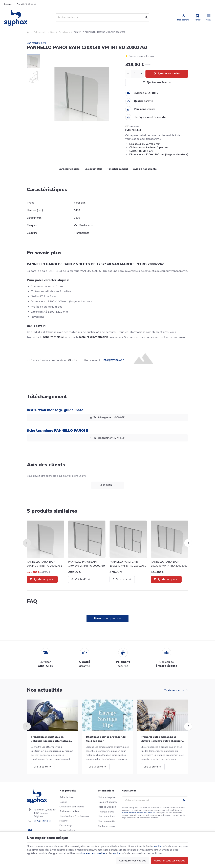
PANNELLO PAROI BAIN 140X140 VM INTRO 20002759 (87, 564)
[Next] (188, 543)
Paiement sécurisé (108, 802)
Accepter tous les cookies (170, 861)
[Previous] (27, 543)
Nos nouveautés (107, 821)
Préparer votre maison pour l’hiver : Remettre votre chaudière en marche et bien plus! (162, 739)
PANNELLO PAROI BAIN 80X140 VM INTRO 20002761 (44, 564)
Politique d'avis (106, 812)
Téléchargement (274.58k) (107, 438)
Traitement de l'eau (70, 811)
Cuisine (63, 802)
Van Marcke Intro (36, 43)
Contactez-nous (106, 826)
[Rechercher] (146, 17)
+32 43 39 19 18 (42, 821)
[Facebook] (30, 831)
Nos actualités (44, 690)
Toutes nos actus (174, 690)
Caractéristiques (69, 169)
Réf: (127, 126)
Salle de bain (40, 32)
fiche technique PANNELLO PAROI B (58, 431)
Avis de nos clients (145, 169)
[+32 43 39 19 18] (27, 4)
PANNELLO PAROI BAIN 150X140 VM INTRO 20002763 (169, 564)
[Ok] (184, 800)
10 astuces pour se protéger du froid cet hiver (106, 739)
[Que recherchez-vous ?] (102, 17)
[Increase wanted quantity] (141, 74)
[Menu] (209, 17)
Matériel (64, 821)
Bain (52, 32)
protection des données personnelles (138, 813)
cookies (158, 846)
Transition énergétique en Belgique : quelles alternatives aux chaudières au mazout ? (50, 739)
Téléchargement (118, 169)
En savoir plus (93, 169)
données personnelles (93, 853)
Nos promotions (106, 816)
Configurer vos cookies (133, 861)
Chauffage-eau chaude (72, 807)
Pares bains (64, 32)
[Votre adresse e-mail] (155, 800)
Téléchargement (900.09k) (107, 418)
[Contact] (8, 4)
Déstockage (66, 825)
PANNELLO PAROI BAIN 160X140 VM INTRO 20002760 (128, 564)
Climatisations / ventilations (74, 816)
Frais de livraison (107, 807)
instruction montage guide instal (56, 410)
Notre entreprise (107, 797)
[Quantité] (135, 74)
